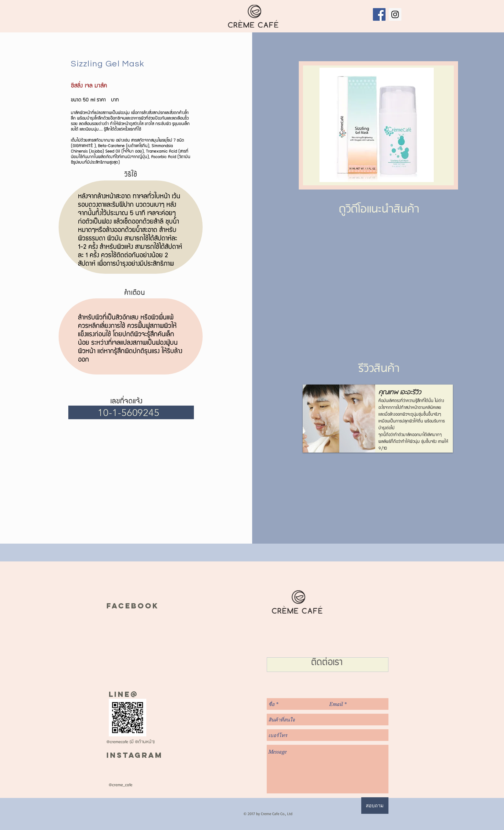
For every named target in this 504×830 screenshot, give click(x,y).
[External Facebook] (378, 275)
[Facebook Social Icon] (379, 14)
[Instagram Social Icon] (395, 14)
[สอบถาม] (375, 806)
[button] (378, 419)
